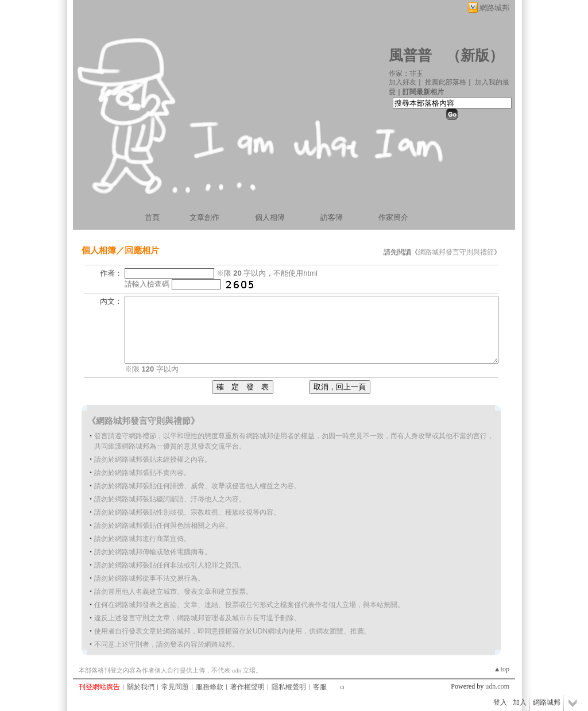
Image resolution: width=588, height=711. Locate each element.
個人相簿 (270, 217)
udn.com (497, 686)
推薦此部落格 (446, 82)
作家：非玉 (406, 74)
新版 (475, 55)
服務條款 (210, 687)
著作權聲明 (247, 687)
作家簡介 (393, 217)
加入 (520, 702)
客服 (320, 687)
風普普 (410, 55)
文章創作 (204, 217)
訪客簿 (332, 217)
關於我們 (141, 687)
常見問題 (175, 687)
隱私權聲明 (289, 687)
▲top (502, 669)
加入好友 (403, 82)
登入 (500, 702)
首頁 (152, 217)
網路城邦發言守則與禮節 (456, 252)
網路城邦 (494, 8)
